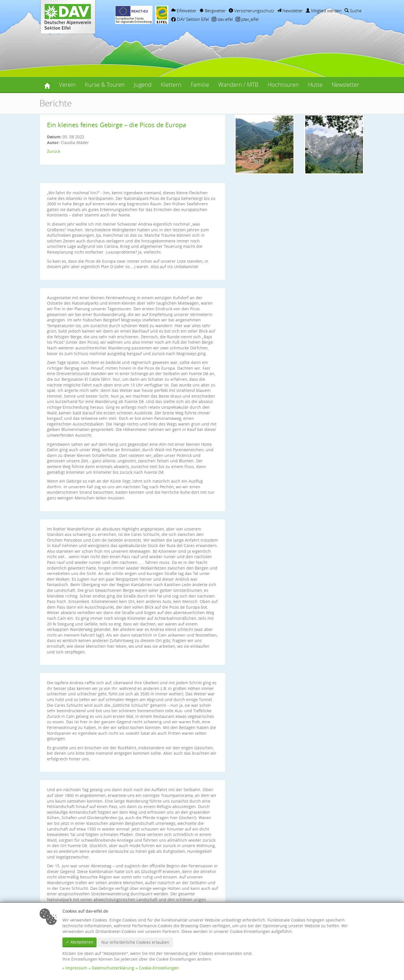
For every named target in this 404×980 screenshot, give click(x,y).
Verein (67, 85)
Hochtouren (283, 85)
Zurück (54, 151)
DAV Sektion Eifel (190, 19)
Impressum (76, 968)
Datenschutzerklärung (113, 968)
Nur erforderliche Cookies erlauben (135, 942)
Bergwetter (213, 11)
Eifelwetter (184, 11)
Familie (200, 85)
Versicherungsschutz (251, 11)
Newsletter (290, 11)
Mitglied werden (324, 11)
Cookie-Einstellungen (159, 968)
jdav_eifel (247, 19)
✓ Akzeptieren (79, 942)
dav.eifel (222, 19)
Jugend (143, 85)
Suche (353, 11)
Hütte (315, 85)
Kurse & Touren (105, 85)
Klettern (171, 85)
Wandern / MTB (238, 85)
